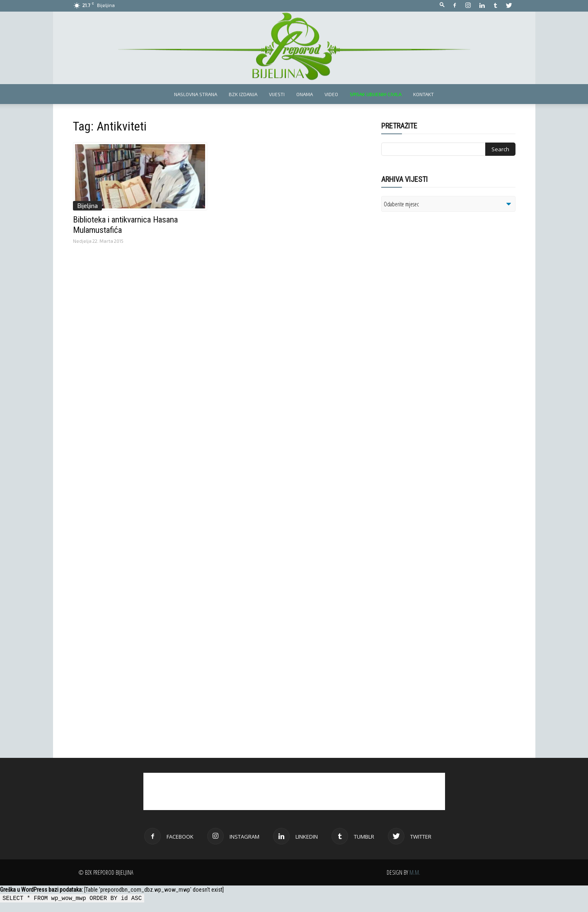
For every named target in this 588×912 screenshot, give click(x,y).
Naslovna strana (196, 94)
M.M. (415, 872)
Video (331, 94)
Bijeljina (87, 206)
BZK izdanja (243, 94)
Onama (305, 94)
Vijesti (277, 94)
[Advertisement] (445, 325)
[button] (442, 5)
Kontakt (423, 94)
